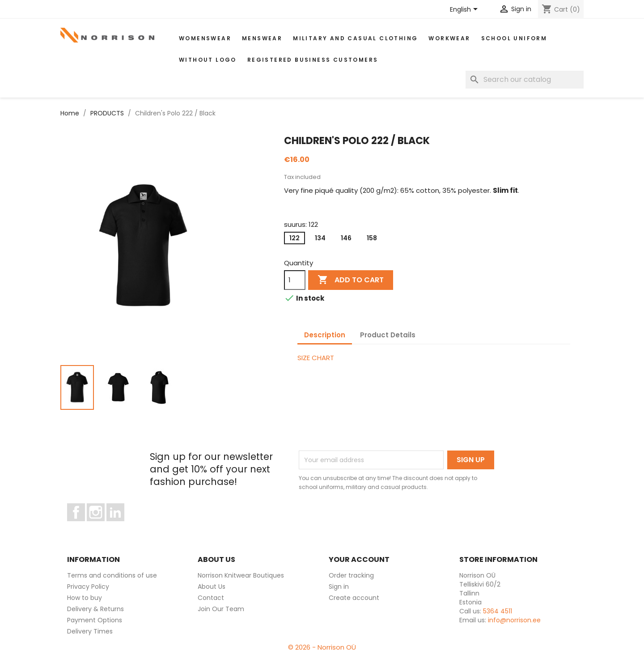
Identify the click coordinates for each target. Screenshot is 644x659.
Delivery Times (90, 631)
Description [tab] (325, 335)
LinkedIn (121, 525)
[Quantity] (295, 280)
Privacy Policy (88, 587)
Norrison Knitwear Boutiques (241, 575)
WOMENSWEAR (205, 38)
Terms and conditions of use (112, 575)
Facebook (85, 525)
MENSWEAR (262, 38)
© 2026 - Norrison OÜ (322, 647)
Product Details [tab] (388, 335)
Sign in (339, 587)
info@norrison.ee (514, 620)
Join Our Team (221, 609)
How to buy (85, 598)
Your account (359, 559)
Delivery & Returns (95, 609)
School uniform (514, 38)
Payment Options (95, 620)
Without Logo (208, 60)
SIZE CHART (316, 358)
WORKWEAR (449, 38)
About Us (212, 587)
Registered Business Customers (313, 60)
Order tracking (351, 575)
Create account (354, 598)
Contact (211, 598)
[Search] (525, 80)
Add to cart (351, 280)
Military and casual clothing (355, 38)
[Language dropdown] (465, 10)
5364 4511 (498, 611)
